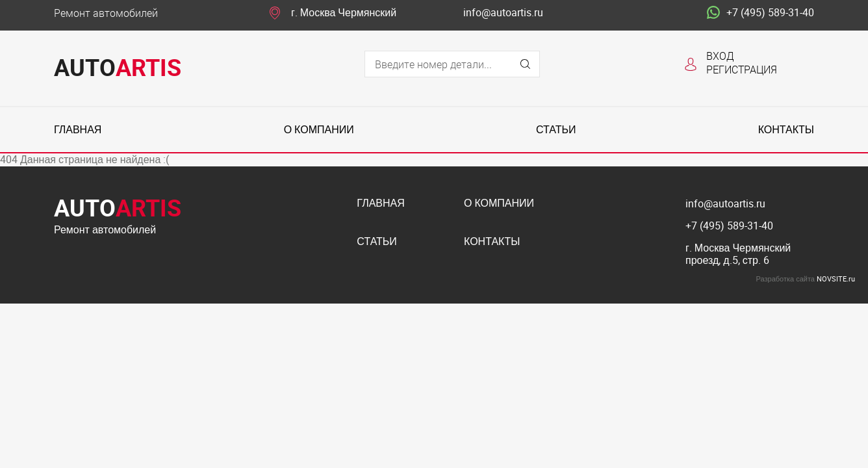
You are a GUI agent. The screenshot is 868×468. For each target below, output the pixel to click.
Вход (720, 56)
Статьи (556, 130)
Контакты (786, 130)
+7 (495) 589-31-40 (760, 13)
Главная (78, 130)
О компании (319, 130)
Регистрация (742, 69)
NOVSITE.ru (836, 279)
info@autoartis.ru (503, 13)
